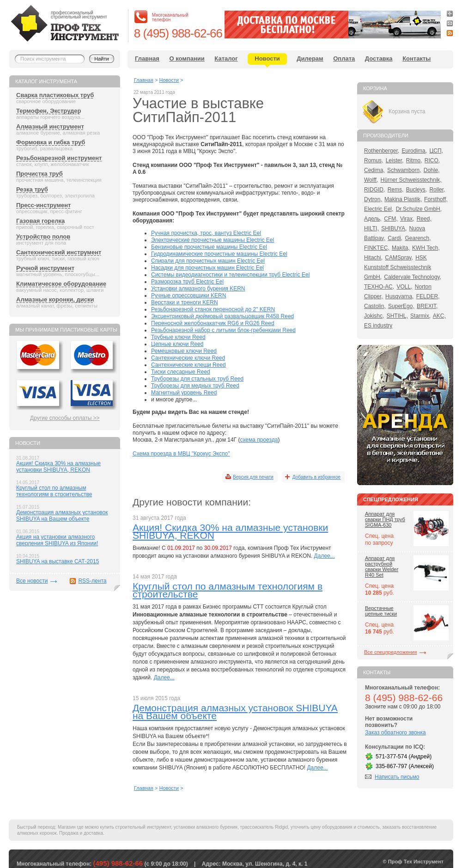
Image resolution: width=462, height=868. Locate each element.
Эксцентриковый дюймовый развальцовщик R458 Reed (222, 316)
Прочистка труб (40, 174)
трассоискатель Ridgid (264, 827)
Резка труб (32, 189)
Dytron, (373, 199)
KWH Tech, (426, 248)
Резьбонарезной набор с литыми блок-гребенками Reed (223, 330)
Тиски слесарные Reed (181, 372)
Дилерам (310, 58)
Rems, (396, 190)
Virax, (407, 219)
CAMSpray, (399, 258)
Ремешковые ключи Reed (184, 351)
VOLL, (404, 287)
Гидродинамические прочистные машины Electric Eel (219, 254)
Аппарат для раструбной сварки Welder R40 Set (382, 566)
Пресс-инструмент (43, 205)
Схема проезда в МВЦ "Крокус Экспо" (181, 454)
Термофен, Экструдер (49, 111)
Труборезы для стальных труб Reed (197, 379)
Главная (147, 58)
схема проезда (259, 440)
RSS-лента (92, 581)
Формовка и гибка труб (51, 142)
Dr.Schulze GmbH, (419, 209)
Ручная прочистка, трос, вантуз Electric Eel (206, 233)
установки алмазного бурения (206, 827)
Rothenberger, (382, 151)
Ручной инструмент (45, 268)
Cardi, (395, 238)
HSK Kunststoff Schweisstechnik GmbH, (398, 267)
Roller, (437, 190)
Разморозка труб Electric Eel (187, 282)
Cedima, (374, 170)
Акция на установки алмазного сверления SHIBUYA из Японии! (57, 540)
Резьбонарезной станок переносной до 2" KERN (213, 309)
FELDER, (428, 296)
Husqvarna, (399, 296)
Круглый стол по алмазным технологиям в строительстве (54, 491)
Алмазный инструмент (50, 126)
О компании (187, 58)
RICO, (432, 160)
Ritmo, (414, 160)
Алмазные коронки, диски (55, 299)
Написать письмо (397, 777)
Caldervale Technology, (413, 277)
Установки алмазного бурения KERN (198, 289)
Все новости (32, 581)
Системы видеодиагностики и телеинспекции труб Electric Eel (230, 275)
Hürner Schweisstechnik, (411, 180)
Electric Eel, (379, 209)
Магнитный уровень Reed (184, 393)
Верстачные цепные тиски (381, 611)
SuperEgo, (401, 306)
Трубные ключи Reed (178, 337)
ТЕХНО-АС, (379, 287)
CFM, (391, 219)
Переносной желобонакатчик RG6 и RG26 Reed (213, 323)
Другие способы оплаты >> (65, 418)
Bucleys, (416, 190)
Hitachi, (373, 258)
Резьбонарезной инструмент (59, 158)
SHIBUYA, (394, 228)
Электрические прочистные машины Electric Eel (213, 240)
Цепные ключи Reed (177, 344)
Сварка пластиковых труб (55, 95)
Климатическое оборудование (61, 284)
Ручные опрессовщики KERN (188, 295)
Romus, (374, 160)
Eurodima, (414, 151)
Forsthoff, (436, 199)
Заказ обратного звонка (395, 733)
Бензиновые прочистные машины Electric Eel (209, 247)
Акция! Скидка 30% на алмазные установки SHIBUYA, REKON (58, 467)
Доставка (379, 58)
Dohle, (432, 170)
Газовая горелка (40, 221)
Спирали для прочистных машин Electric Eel (208, 261)
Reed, (424, 219)
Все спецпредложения (390, 652)
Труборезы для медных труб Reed (195, 386)
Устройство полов (43, 237)
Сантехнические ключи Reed (188, 358)
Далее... (325, 556)
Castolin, (375, 306)
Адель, (373, 219)
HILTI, (371, 228)
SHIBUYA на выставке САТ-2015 (58, 561)
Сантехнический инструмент (59, 252)
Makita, (401, 248)
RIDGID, (374, 190)
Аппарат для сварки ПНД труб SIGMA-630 (385, 519)
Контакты (416, 58)
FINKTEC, (377, 248)
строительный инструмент (143, 827)
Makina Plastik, (403, 199)
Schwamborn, (404, 170)
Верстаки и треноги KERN (185, 302)
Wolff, (371, 180)
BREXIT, (427, 306)
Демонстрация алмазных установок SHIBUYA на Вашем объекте (62, 516)
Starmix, (420, 316)
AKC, (439, 316)
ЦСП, (436, 151)
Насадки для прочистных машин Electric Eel (207, 268)
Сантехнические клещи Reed (188, 365)
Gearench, (418, 238)
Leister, (395, 160)
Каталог (226, 58)
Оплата (344, 58)
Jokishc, (374, 316)
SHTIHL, (397, 316)
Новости (267, 58)
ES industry (378, 326)
